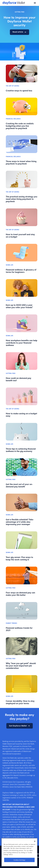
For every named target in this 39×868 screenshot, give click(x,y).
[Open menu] (35, 3)
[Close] (35, 841)
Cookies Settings (19, 860)
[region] (19, 852)
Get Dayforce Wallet (20, 726)
